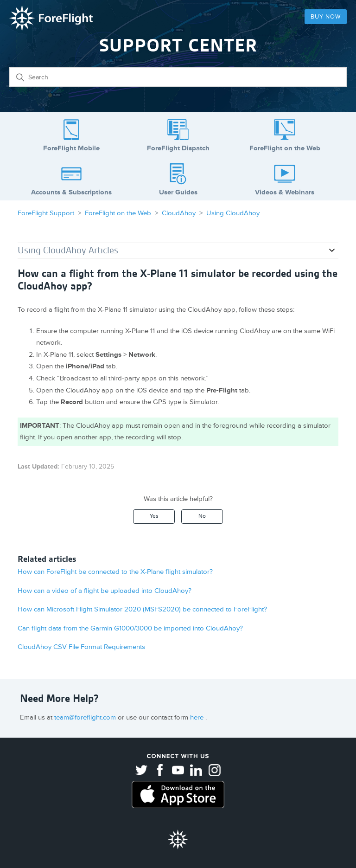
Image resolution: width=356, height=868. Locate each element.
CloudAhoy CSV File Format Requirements (81, 647)
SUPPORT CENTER (178, 45)
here (198, 717)
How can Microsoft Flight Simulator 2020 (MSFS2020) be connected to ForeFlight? (142, 609)
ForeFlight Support (46, 213)
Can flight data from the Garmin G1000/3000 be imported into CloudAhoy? (130, 628)
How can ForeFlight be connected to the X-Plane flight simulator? (115, 572)
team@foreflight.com (86, 717)
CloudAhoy (179, 213)
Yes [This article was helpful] (154, 516)
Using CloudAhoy (233, 213)
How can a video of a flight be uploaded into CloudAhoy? (105, 591)
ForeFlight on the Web (118, 213)
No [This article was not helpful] (202, 516)
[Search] (178, 77)
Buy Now (326, 17)
